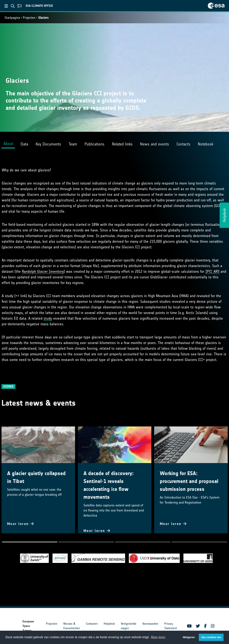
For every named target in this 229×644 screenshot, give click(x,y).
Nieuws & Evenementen (72, 626)
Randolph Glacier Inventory (43, 271)
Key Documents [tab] (48, 144)
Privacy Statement (171, 626)
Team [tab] (73, 144)
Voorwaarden (150, 624)
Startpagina (12, 18)
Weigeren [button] (189, 637)
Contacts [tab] (183, 144)
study (48, 318)
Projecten (29, 18)
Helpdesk (109, 624)
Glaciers (43, 18)
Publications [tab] (95, 144)
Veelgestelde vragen (129, 626)
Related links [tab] (122, 144)
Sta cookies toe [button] (211, 637)
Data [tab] (24, 144)
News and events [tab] (155, 144)
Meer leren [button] (158, 637)
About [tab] (8, 143)
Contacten (92, 624)
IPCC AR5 (212, 271)
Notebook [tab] (206, 144)
